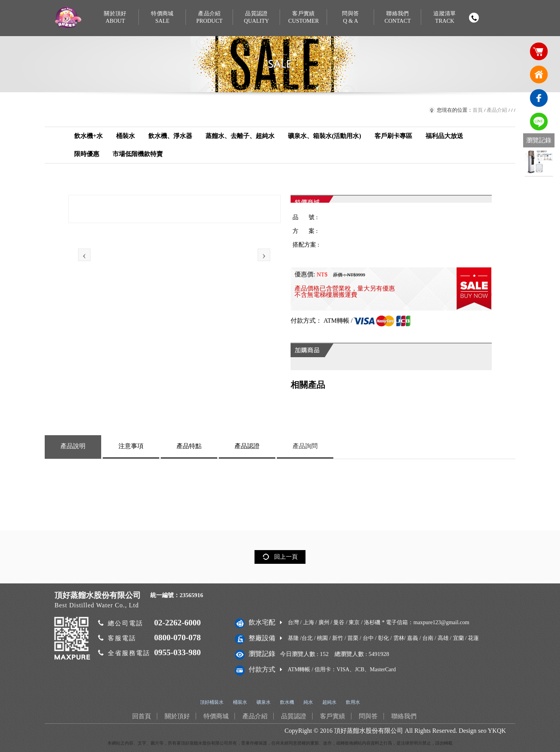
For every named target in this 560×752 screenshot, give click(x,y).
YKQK (497, 731)
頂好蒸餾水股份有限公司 (369, 731)
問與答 (351, 17)
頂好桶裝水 (212, 702)
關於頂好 (115, 17)
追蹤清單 (445, 17)
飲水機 (287, 702)
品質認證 (256, 17)
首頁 (478, 110)
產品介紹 (209, 17)
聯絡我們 (398, 17)
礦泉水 (264, 702)
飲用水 (353, 702)
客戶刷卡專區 (393, 136)
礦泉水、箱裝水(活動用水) (325, 136)
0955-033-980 (177, 652)
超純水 (329, 702)
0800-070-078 (177, 638)
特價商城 (162, 17)
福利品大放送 (444, 136)
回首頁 (539, 74)
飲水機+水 (88, 136)
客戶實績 (304, 17)
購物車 (539, 51)
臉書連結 (539, 98)
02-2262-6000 (177, 623)
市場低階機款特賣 (138, 154)
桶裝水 (125, 136)
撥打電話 (474, 18)
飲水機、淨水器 (170, 136)
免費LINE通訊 (539, 122)
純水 (308, 702)
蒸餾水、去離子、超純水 (240, 136)
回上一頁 (286, 557)
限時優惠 (87, 154)
